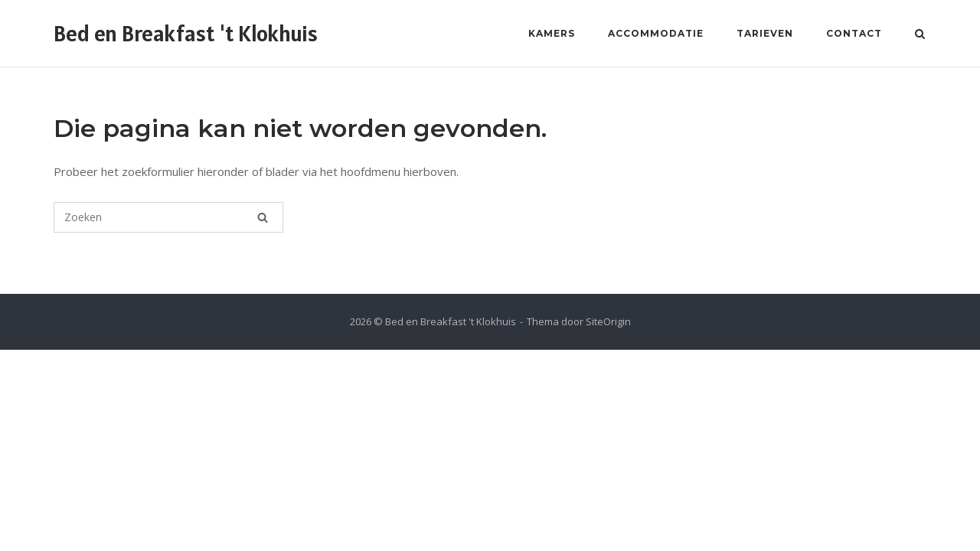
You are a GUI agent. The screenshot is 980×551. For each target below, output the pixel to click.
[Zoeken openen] (920, 35)
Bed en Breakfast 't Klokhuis (186, 33)
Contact (854, 33)
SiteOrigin (608, 321)
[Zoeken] (263, 217)
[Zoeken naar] (168, 217)
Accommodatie (656, 33)
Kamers (552, 33)
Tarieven (765, 33)
